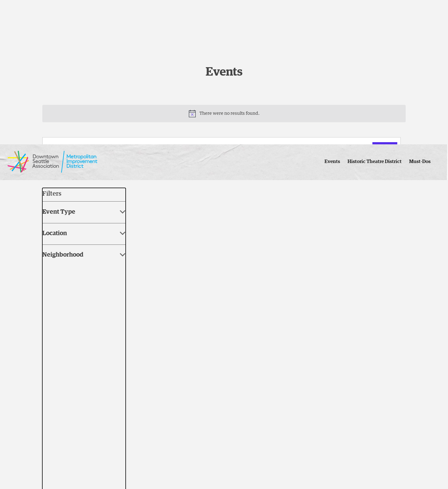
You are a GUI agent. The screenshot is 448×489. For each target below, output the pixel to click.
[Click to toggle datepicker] (117, 172)
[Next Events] (58, 172)
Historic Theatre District (375, 17)
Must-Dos (420, 17)
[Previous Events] (46, 172)
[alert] (224, 114)
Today (77, 172)
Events (332, 17)
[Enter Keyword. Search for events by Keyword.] (209, 149)
